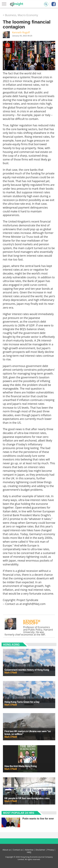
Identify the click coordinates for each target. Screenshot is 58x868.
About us (7, 850)
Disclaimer (40, 850)
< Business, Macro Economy (20, 15)
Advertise (29, 850)
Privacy (51, 850)
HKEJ (29, 852)
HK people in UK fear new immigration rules (27, 798)
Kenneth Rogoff (21, 32)
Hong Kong (11, 644)
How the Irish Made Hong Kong (21, 766)
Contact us (18, 850)
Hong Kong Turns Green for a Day (22, 702)
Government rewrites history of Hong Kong (27, 670)
